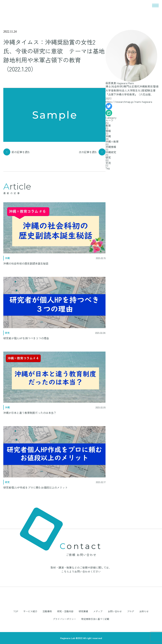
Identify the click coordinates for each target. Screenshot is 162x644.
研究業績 (83, 611)
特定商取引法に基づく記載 (95, 619)
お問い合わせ (115, 611)
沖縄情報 (111, 147)
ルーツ (109, 120)
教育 (108, 126)
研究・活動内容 (65, 611)
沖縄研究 (111, 152)
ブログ (131, 611)
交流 (108, 163)
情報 (108, 131)
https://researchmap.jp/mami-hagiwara (129, 102)
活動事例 (47, 611)
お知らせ (144, 611)
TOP (16, 611)
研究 (108, 157)
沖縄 (108, 136)
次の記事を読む (88, 152)
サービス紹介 (30, 611)
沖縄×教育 (112, 141)
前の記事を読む (21, 152)
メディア (98, 611)
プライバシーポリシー (64, 619)
